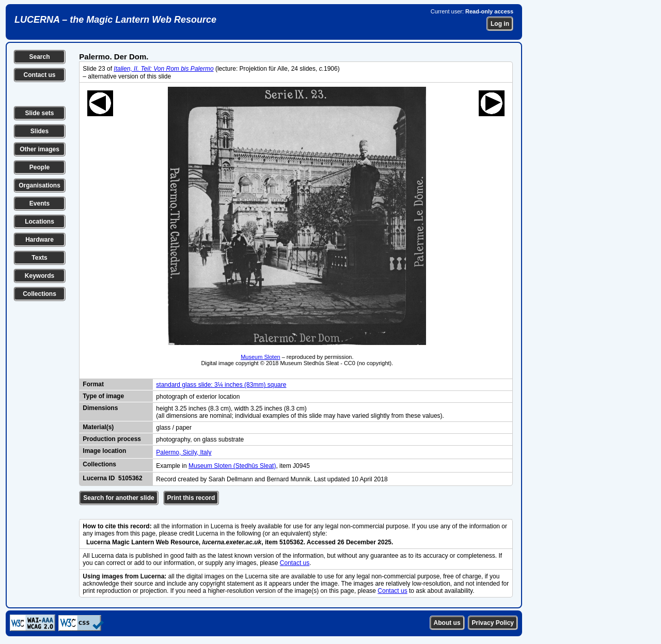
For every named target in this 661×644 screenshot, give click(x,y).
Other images (40, 149)
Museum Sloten (260, 357)
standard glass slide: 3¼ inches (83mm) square (221, 385)
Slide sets (39, 113)
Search (39, 57)
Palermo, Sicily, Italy (184, 452)
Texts (39, 258)
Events (40, 203)
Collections (40, 294)
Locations (40, 222)
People (40, 167)
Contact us (39, 75)
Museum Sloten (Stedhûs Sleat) (232, 466)
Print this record (191, 498)
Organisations (40, 185)
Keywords (40, 276)
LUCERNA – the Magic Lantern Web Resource (115, 20)
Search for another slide (119, 498)
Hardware (40, 240)
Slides (40, 131)
